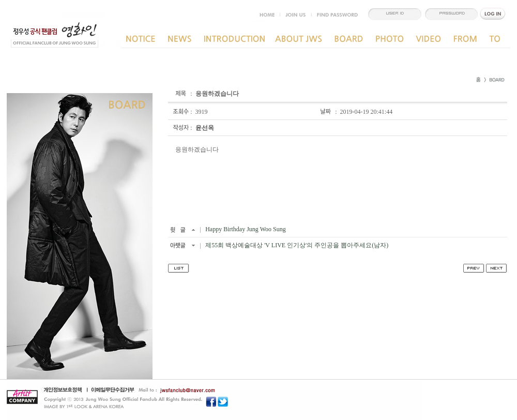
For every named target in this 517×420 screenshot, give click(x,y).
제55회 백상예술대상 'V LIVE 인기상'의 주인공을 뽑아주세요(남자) (296, 245)
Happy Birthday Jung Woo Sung (245, 229)
